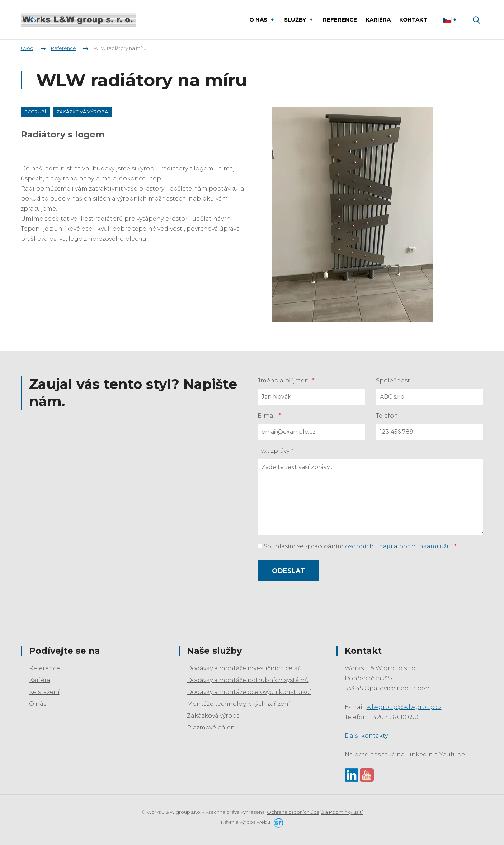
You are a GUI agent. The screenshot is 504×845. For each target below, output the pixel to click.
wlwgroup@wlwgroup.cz (404, 707)
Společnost (393, 381)
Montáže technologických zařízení (239, 704)
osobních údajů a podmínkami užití (399, 546)
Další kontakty (366, 736)
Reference (44, 668)
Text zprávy (275, 451)
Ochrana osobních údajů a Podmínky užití (315, 812)
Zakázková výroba (213, 716)
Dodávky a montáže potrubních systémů (248, 680)
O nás (38, 704)
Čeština (450, 20)
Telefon (387, 416)
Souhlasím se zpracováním (357, 546)
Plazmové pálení (212, 727)
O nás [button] (259, 20)
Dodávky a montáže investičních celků (244, 668)
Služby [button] (296, 20)
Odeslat (288, 571)
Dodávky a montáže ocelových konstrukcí (249, 692)
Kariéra (40, 680)
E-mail (269, 416)
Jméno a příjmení (286, 381)
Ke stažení (44, 692)
